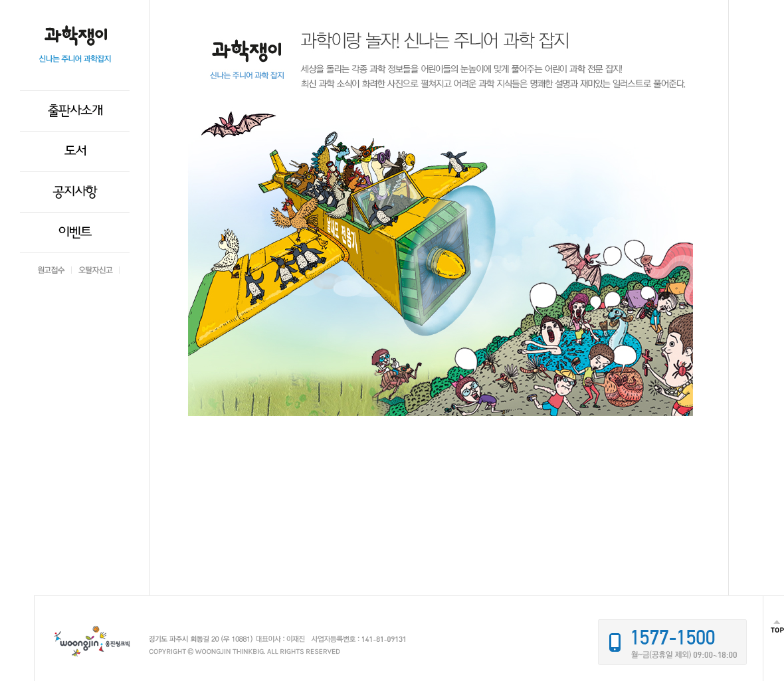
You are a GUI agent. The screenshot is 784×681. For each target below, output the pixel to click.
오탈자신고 (96, 270)
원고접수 (51, 270)
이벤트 (75, 233)
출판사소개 (75, 111)
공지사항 (75, 192)
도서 (75, 151)
